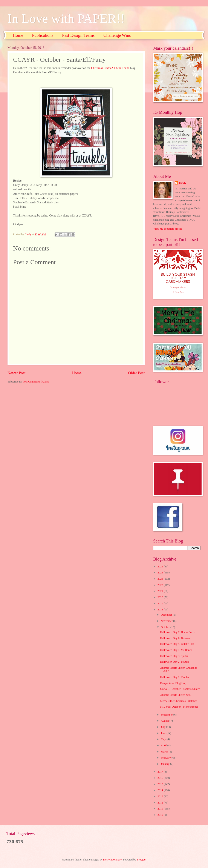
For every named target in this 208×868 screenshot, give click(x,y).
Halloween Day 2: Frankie (175, 662)
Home (18, 35)
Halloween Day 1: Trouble (175, 677)
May (164, 739)
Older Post (136, 373)
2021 (161, 591)
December (167, 615)
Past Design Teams (78, 35)
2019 (161, 604)
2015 (161, 784)
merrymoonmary (112, 860)
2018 (161, 610)
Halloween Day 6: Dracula (175, 638)
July (163, 727)
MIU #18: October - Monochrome (179, 707)
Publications (43, 35)
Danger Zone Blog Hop (173, 683)
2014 (161, 790)
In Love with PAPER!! (66, 18)
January (165, 764)
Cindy (183, 183)
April (164, 745)
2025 (161, 567)
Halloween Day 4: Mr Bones (176, 650)
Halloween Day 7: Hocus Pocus (178, 632)
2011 (161, 809)
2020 (161, 597)
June (164, 733)
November (167, 621)
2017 (161, 772)
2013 (161, 796)
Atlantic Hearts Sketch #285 (176, 695)
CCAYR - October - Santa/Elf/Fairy (180, 689)
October (166, 627)
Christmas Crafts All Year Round (111, 68)
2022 (161, 585)
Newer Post (17, 373)
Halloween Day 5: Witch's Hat (177, 644)
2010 (161, 815)
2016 (161, 778)
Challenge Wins (117, 35)
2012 (161, 803)
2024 (161, 573)
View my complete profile (168, 229)
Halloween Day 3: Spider (174, 656)
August (165, 721)
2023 (161, 579)
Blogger (141, 860)
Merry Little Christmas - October (178, 701)
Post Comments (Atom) (36, 382)
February (166, 758)
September (167, 715)
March (165, 752)
